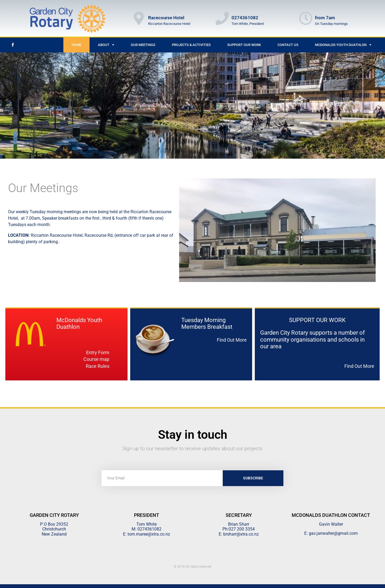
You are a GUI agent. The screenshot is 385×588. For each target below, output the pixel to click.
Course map (96, 359)
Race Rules (98, 366)
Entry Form (98, 352)
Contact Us (288, 45)
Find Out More (232, 340)
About (106, 45)
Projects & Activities (191, 45)
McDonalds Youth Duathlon (343, 45)
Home (76, 45)
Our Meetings (143, 45)
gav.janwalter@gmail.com (333, 533)
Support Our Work (244, 45)
